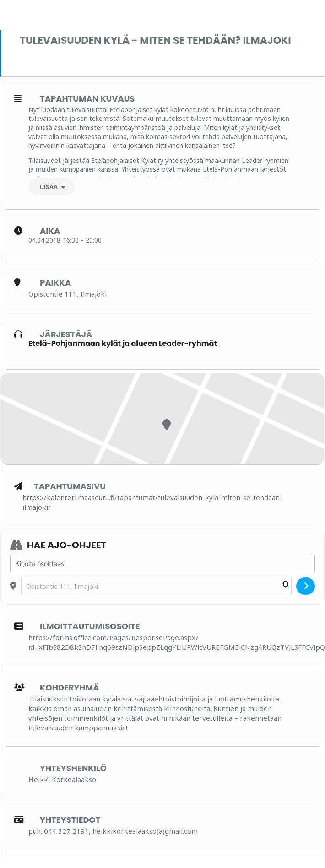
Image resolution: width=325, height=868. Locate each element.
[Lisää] (51, 187)
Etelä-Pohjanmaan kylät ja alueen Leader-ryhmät (123, 343)
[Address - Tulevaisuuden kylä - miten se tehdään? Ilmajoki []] (162, 564)
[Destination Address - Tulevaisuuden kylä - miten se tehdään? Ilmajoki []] (156, 586)
